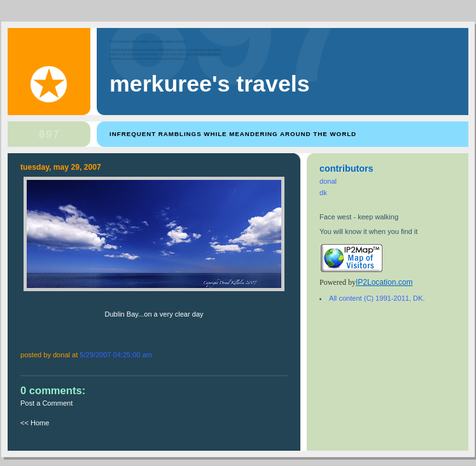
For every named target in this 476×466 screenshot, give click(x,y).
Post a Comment (46, 403)
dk (323, 193)
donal (328, 181)
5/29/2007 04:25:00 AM (116, 355)
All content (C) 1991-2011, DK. (377, 298)
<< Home (35, 423)
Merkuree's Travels (210, 84)
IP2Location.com (384, 282)
